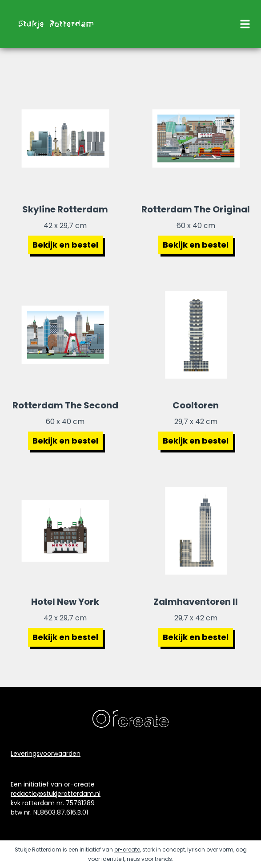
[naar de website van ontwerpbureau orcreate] (130, 719)
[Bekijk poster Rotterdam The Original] (196, 139)
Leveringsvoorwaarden (46, 754)
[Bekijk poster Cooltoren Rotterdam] (196, 335)
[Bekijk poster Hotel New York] (65, 531)
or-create (127, 850)
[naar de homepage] (55, 24)
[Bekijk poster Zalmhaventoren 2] (196, 531)
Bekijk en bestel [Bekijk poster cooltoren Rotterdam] (196, 441)
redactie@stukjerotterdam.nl (56, 794)
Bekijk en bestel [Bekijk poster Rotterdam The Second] (65, 441)
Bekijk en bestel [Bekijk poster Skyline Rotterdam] (65, 245)
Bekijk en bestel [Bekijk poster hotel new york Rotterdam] (65, 637)
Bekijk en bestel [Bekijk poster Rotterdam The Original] (196, 245)
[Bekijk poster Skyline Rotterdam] (65, 139)
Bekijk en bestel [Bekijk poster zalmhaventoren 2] (196, 637)
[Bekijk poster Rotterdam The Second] (65, 335)
